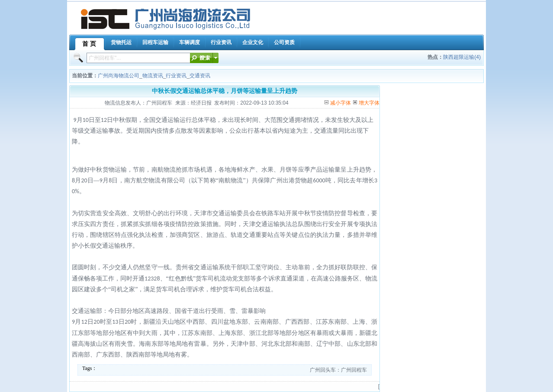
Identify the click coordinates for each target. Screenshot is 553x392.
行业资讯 (176, 76)
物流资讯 (153, 76)
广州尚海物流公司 (119, 76)
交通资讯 (200, 76)
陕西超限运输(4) (462, 57)
